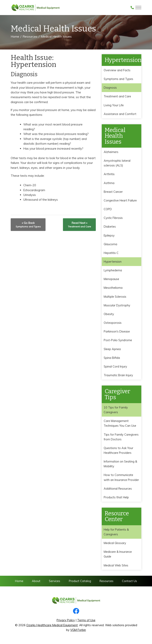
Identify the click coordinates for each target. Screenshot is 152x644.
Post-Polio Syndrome (118, 341)
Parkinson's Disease (117, 333)
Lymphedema (113, 271)
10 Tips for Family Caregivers (116, 411)
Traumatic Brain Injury (118, 377)
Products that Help (116, 499)
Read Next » (79, 225)
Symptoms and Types (119, 79)
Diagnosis (110, 88)
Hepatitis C (111, 253)
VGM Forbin (78, 632)
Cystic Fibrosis (113, 218)
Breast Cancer (113, 192)
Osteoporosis (113, 324)
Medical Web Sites (116, 567)
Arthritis (109, 174)
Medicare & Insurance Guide (118, 556)
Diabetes (110, 227)
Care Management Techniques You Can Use (120, 425)
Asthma (109, 183)
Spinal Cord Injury (115, 368)
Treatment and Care (118, 96)
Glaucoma (111, 245)
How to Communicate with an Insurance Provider (122, 479)
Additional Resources (118, 490)
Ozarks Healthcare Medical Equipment (52, 627)
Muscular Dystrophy (117, 306)
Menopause (112, 280)
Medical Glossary (115, 545)
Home (15, 36)
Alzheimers (111, 152)
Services (55, 583)
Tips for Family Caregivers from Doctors (121, 438)
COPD (108, 210)
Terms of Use (86, 622)
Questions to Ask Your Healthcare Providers (119, 452)
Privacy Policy (66, 622)
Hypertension (113, 262)
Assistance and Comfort (120, 114)
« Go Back (28, 225)
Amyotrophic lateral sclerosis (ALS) (117, 163)
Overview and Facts (117, 70)
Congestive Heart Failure (121, 201)
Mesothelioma (113, 289)
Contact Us (129, 583)
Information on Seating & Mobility (121, 465)
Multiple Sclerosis (115, 297)
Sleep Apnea (113, 350)
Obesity (109, 315)
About (36, 583)
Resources (30, 36)
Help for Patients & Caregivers (117, 534)
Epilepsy (109, 236)
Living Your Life (114, 105)
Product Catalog (80, 583)
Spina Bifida (112, 359)
